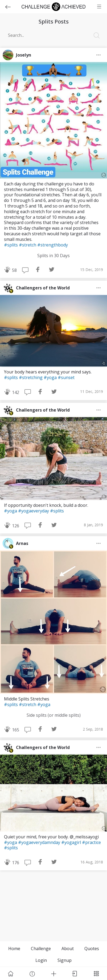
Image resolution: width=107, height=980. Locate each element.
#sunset (66, 377)
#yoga (51, 377)
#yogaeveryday (34, 511)
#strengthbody (53, 245)
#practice (91, 842)
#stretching (31, 377)
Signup (65, 960)
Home (14, 949)
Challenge (41, 949)
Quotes (92, 949)
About (68, 949)
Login (41, 960)
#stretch (28, 245)
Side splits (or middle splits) (54, 715)
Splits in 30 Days (53, 256)
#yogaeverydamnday (40, 842)
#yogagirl (72, 842)
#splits (11, 245)
